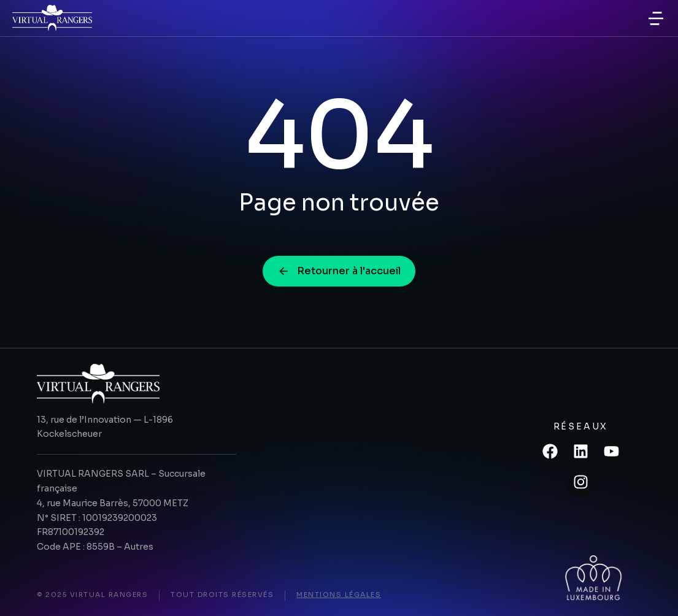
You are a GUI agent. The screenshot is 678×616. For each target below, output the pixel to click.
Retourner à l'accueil (339, 271)
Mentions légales (339, 595)
